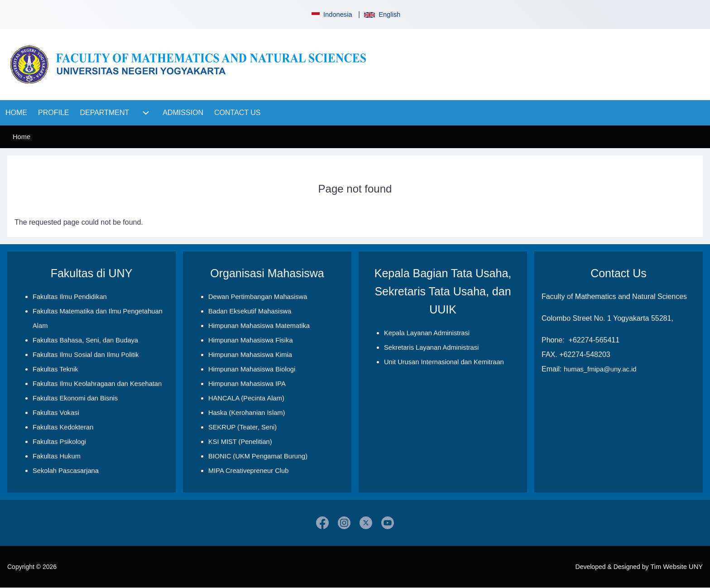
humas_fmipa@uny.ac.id (600, 369)
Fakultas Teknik (55, 369)
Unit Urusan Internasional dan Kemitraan (444, 362)
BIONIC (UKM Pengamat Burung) (258, 456)
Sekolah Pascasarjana (66, 471)
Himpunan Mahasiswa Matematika (259, 326)
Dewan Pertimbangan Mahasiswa (258, 297)
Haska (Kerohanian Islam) (247, 413)
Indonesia (331, 14)
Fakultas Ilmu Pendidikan (70, 297)
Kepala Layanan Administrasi (427, 333)
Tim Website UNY (676, 567)
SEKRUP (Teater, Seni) (242, 427)
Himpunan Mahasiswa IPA (247, 384)
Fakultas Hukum (57, 456)
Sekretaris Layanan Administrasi (431, 347)
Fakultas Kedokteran (63, 427)
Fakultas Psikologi (59, 442)
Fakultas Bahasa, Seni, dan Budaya (85, 340)
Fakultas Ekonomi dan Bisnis (75, 398)
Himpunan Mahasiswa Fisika (251, 340)
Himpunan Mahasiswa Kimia (250, 355)
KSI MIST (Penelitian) (240, 442)
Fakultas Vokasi (56, 413)
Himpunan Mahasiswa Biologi (252, 369)
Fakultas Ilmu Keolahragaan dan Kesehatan (97, 384)
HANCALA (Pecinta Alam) (246, 398)
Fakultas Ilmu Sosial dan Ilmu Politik (86, 355)
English (382, 14)
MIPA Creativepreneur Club (248, 471)
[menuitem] (16, 113)
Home (22, 137)
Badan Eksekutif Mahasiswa (250, 311)
